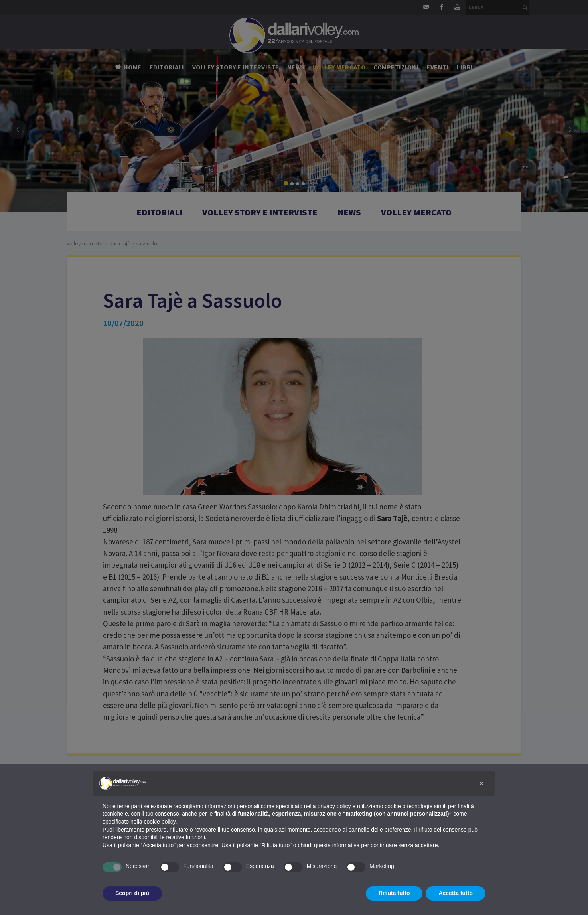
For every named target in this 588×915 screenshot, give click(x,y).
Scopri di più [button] (132, 893)
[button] (481, 783)
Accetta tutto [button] (456, 893)
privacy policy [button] (334, 806)
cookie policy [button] (160, 822)
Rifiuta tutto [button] (394, 893)
